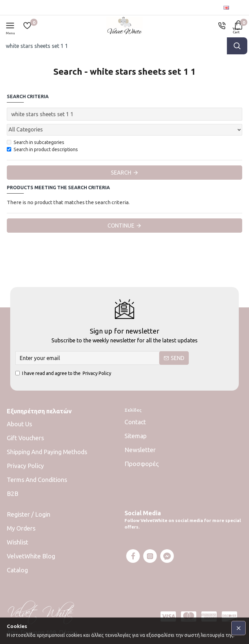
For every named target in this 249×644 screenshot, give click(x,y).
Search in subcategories (36, 142)
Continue (121, 226)
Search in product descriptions (42, 149)
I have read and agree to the (64, 373)
